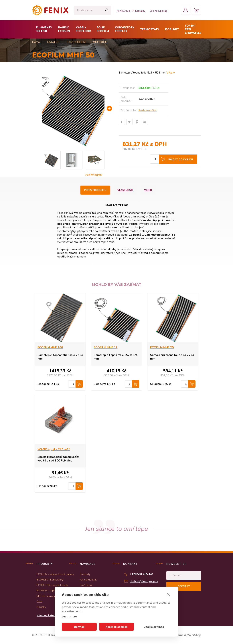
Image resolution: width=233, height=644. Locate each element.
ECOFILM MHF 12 (106, 347)
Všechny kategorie (49, 615)
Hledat (107, 10)
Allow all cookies (117, 627)
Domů (36, 42)
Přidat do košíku (181, 160)
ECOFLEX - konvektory (50, 580)
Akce (40, 601)
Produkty (85, 574)
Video (148, 190)
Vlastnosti (125, 190)
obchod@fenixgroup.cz (144, 581)
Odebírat (184, 586)
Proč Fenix (86, 585)
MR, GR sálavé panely (49, 596)
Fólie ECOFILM (76, 42)
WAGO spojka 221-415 (54, 449)
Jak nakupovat (158, 11)
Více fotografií (93, 175)
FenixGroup (123, 11)
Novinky (41, 607)
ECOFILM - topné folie (50, 591)
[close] (168, 594)
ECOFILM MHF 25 (162, 347)
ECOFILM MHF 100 (50, 347)
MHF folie (100, 42)
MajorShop (194, 635)
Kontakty (140, 11)
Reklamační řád (148, 110)
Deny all (79, 627)
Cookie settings (154, 627)
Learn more (69, 616)
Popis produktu (95, 190)
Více (169, 73)
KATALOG (53, 42)
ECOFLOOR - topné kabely (52, 585)
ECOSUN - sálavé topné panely (55, 574)
